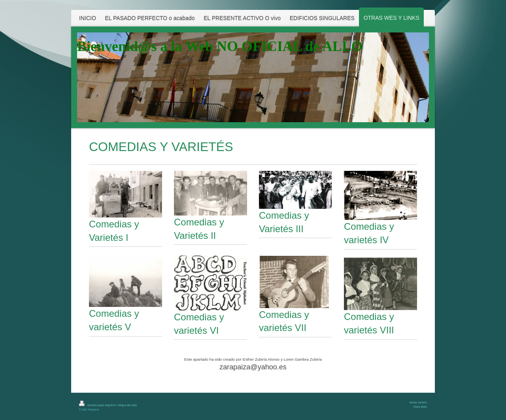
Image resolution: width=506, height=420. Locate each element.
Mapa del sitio (127, 405)
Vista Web (420, 407)
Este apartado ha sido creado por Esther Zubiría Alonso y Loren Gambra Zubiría (253, 359)
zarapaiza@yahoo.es (253, 367)
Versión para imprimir (98, 405)
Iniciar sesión (418, 402)
